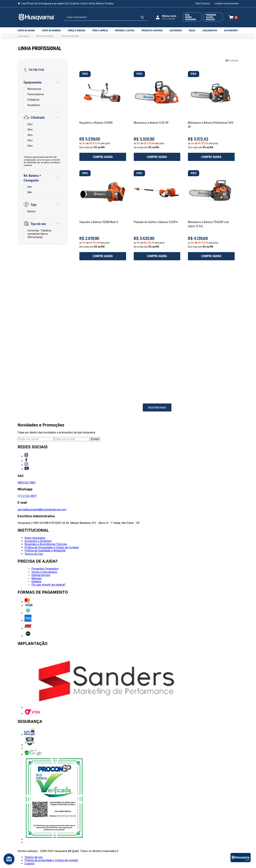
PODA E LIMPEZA (100, 30)
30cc (30, 130)
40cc (30, 146)
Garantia (36, 582)
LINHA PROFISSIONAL (70, 36)
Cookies (30, 864)
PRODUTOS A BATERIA (152, 30)
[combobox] (105, 17)
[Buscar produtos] (142, 17)
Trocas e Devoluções (44, 572)
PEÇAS (192, 30)
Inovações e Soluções (38, 541)
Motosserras (34, 89)
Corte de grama (26, 30)
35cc (30, 135)
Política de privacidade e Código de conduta (51, 860)
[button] (43, 82)
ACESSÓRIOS (176, 30)
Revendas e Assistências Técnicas (46, 544)
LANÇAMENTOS (210, 30)
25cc (30, 124)
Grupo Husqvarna (35, 538)
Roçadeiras (34, 105)
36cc (30, 140)
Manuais (37, 578)
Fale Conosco (203, 3)
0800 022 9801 (27, 483)
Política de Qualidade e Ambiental (45, 551)
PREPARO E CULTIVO (125, 30)
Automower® (231, 30)
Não (30, 192)
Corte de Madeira (51, 30)
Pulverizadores (36, 94)
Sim (30, 187)
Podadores (33, 100)
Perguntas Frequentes (45, 569)
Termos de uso (34, 857)
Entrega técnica (41, 575)
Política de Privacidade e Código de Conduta (52, 547)
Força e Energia (77, 30)
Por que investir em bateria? (49, 585)
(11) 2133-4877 (27, 496)
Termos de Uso (34, 554)
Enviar (95, 439)
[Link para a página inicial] (23, 37)
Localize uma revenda (226, 3)
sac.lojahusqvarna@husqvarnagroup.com (42, 510)
